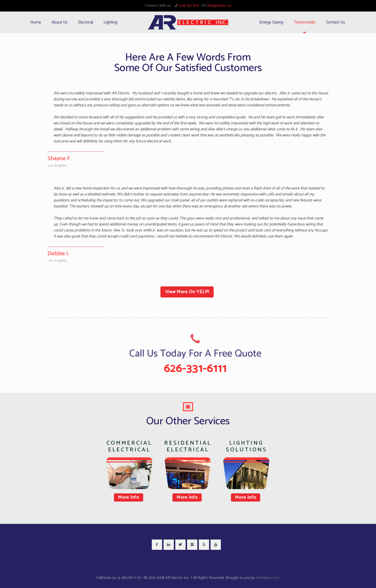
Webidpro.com (268, 578)
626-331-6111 (189, 6)
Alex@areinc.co (219, 6)
